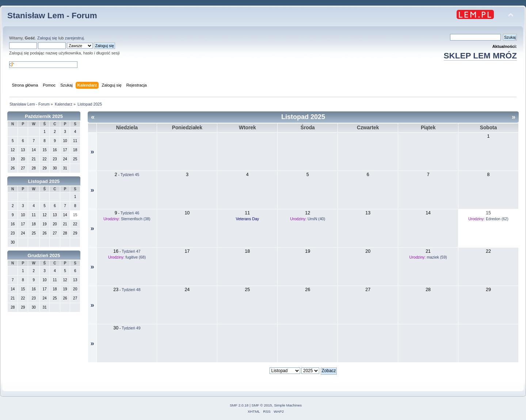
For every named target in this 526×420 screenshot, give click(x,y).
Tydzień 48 (131, 290)
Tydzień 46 (130, 213)
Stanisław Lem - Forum (52, 16)
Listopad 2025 (44, 181)
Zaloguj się (47, 38)
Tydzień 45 (130, 175)
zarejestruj (75, 38)
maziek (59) (437, 257)
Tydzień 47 (131, 251)
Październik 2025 (44, 116)
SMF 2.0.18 (239, 405)
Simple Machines (288, 405)
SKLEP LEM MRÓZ (480, 56)
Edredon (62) (497, 219)
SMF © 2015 (262, 405)
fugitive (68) (136, 257)
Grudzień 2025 (44, 255)
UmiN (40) (316, 219)
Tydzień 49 (131, 328)
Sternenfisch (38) (136, 219)
